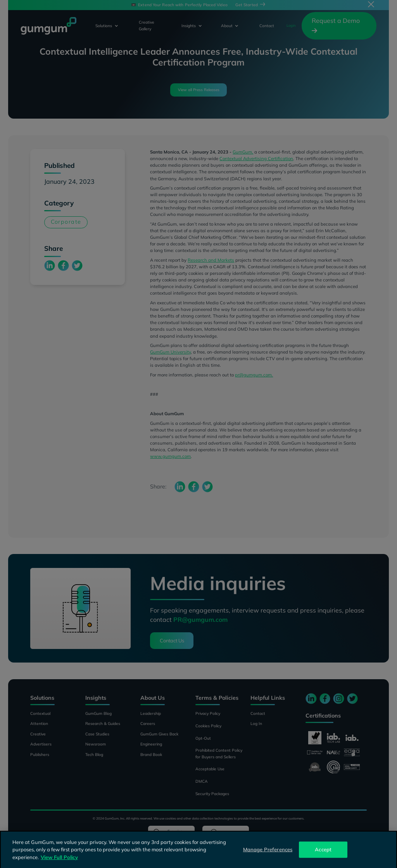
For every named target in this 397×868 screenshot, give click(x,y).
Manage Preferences (268, 854)
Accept (323, 854)
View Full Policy (59, 862)
